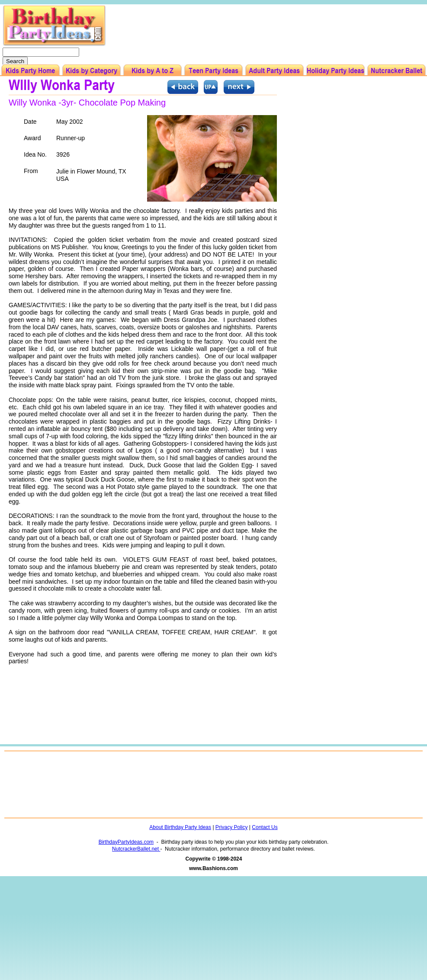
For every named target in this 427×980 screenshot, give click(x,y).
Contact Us (265, 827)
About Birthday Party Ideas (180, 827)
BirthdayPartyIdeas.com (126, 842)
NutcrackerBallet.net (136, 849)
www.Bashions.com (213, 868)
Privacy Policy (232, 827)
